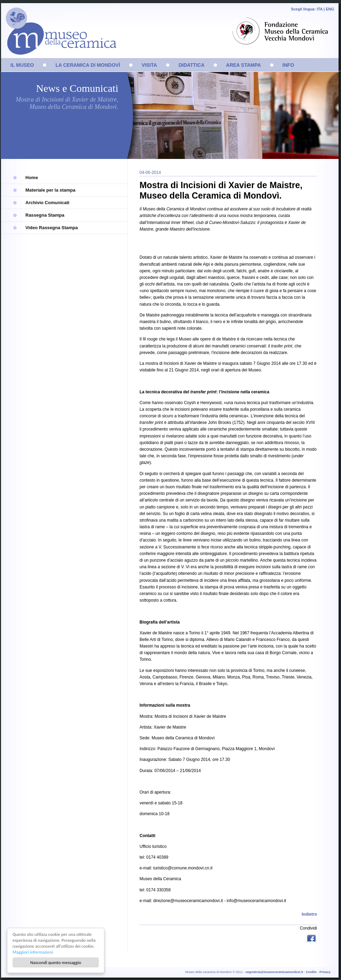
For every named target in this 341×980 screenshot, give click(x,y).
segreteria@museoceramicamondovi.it (274, 972)
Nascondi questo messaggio (56, 962)
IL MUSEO (22, 65)
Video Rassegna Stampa (52, 228)
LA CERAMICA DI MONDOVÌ (88, 65)
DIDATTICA (191, 65)
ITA (320, 9)
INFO (288, 65)
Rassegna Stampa (45, 215)
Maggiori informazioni (33, 952)
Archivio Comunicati (47, 203)
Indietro (309, 914)
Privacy (325, 972)
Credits (311, 972)
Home (32, 178)
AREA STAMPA (244, 65)
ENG (330, 9)
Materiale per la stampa (50, 190)
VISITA (149, 65)
